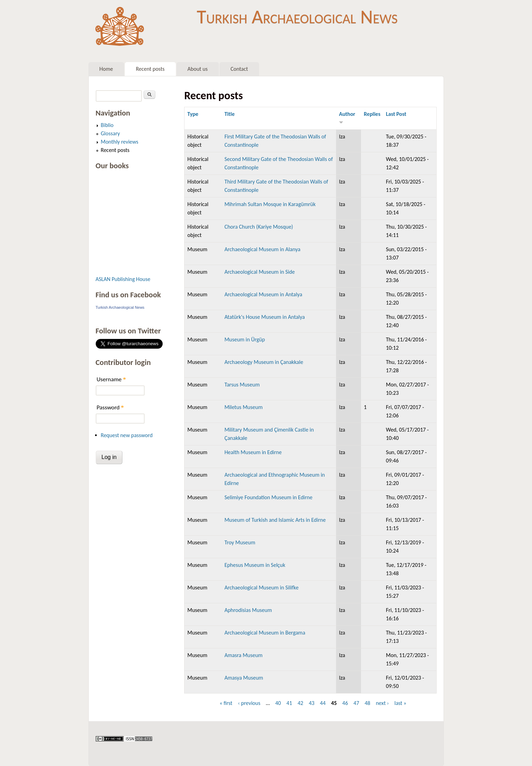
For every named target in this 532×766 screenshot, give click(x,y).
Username (111, 379)
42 (300, 703)
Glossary (110, 133)
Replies (372, 114)
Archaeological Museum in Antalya (263, 294)
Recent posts (150, 69)
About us (198, 69)
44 (323, 703)
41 (289, 703)
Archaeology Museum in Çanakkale (264, 362)
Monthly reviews (120, 142)
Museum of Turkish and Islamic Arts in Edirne (275, 520)
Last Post (396, 114)
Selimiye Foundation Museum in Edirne (268, 497)
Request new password (127, 435)
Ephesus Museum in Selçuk (255, 565)
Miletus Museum (243, 407)
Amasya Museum (244, 678)
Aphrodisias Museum (248, 610)
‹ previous (249, 703)
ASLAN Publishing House (123, 279)
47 (356, 703)
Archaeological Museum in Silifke (261, 588)
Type (193, 114)
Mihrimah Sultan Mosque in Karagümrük (270, 204)
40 (278, 703)
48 (367, 703)
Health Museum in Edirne (253, 452)
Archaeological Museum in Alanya (262, 249)
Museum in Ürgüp (245, 339)
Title (229, 114)
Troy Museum (240, 542)
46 (345, 703)
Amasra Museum (243, 655)
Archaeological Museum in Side (260, 272)
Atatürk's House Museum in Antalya (265, 317)
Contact (239, 69)
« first (226, 703)
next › (383, 703)
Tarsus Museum (242, 385)
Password (110, 407)
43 (311, 703)
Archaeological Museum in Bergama (265, 633)
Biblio (107, 125)
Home (106, 69)
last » (400, 703)
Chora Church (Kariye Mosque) (259, 227)
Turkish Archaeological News (297, 17)
